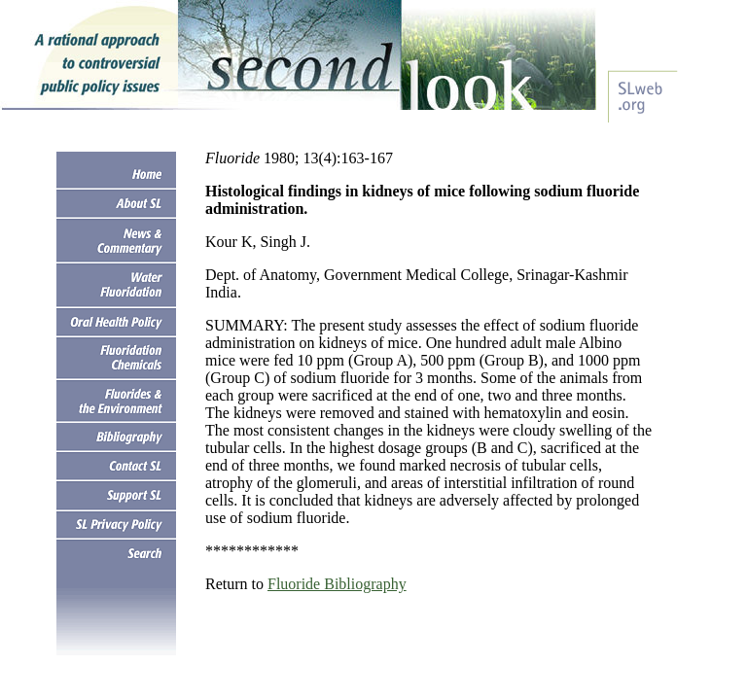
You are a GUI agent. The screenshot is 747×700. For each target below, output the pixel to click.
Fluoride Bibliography (337, 584)
